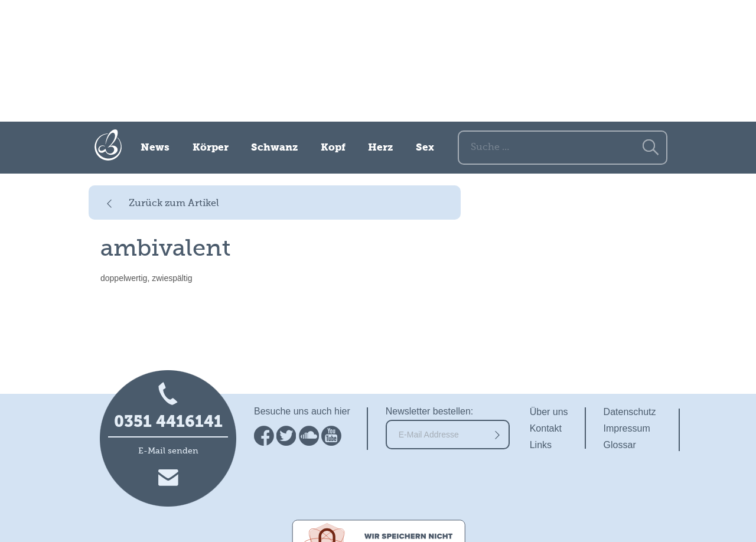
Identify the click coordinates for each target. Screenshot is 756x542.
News (155, 148)
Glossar (620, 445)
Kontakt (546, 428)
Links (541, 445)
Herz (380, 148)
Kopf (333, 148)
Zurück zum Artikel (174, 204)
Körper (211, 148)
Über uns (549, 412)
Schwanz (274, 148)
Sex (425, 148)
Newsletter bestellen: (430, 411)
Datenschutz (630, 412)
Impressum (627, 428)
